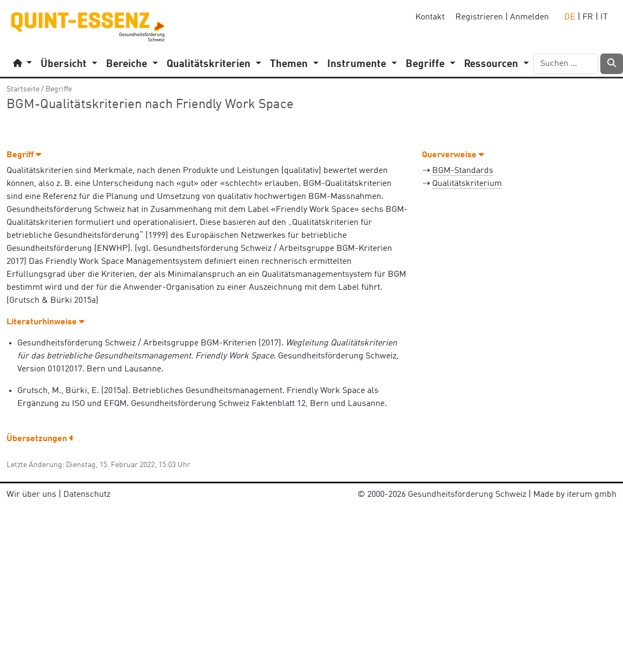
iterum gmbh (592, 495)
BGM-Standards (463, 171)
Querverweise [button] (453, 155)
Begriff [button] (24, 155)
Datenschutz (87, 495)
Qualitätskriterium (467, 184)
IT (604, 17)
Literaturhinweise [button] (45, 322)
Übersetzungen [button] (40, 439)
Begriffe (59, 89)
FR (588, 17)
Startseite (23, 89)
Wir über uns (31, 495)
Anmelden (529, 17)
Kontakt (430, 17)
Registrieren (479, 17)
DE (570, 17)
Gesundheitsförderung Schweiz (467, 495)
